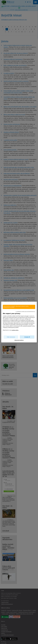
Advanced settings (19, 340)
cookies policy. (15, 330)
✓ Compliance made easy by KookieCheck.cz (25, 311)
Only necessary (11, 337)
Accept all (27, 337)
